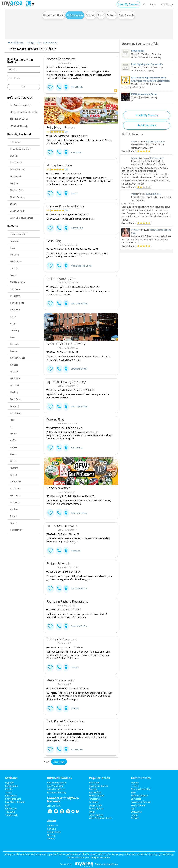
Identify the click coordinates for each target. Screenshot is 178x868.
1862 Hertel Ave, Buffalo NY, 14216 (65, 729)
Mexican (14, 255)
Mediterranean (18, 282)
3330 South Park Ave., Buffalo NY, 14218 (68, 136)
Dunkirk (14, 156)
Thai (12, 420)
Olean (13, 204)
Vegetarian (16, 413)
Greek (13, 461)
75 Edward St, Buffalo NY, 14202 (64, 610)
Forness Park (157, 158)
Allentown (15, 142)
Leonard (135, 158)
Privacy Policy (54, 832)
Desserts (15, 344)
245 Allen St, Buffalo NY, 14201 (63, 534)
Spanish (14, 468)
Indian (13, 447)
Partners (52, 829)
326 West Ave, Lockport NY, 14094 (65, 647)
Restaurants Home (53, 15)
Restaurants (50, 43)
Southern (15, 378)
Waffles (14, 509)
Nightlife (10, 783)
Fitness (135, 786)
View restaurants (19, 234)
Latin (13, 427)
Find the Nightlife (21, 105)
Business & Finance (141, 802)
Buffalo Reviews (132, 134)
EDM (133, 792)
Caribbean (15, 482)
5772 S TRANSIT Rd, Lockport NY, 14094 (67, 688)
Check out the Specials (23, 112)
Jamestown (16, 176)
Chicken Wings (18, 358)
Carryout (15, 268)
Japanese (15, 406)
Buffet (13, 440)
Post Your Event (55, 786)
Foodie (134, 815)
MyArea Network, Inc (78, 858)
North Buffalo (17, 197)
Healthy (14, 392)
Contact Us (53, 826)
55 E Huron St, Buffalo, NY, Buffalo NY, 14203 (70, 390)
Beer (12, 337)
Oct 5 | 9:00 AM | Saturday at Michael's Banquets (147, 82)
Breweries (136, 799)
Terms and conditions (106, 864)
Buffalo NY (16, 43)
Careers (51, 838)
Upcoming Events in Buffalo (140, 44)
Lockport (15, 183)
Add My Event (147, 125)
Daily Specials (126, 15)
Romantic (15, 502)
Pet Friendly (16, 530)
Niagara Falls (17, 190)
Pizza (101, 15)
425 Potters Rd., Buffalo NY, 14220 (65, 428)
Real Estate (11, 809)
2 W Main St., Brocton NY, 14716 (64, 174)
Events (9, 789)
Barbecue (15, 310)
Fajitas (13, 475)
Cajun (13, 454)
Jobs (7, 805)
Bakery (14, 351)
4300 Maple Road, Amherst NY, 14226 (66, 67)
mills (133, 194)
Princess (135, 230)
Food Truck (16, 399)
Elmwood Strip (18, 170)
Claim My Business (128, 4)
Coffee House (17, 303)
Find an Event (19, 119)
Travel (8, 792)
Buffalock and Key (155, 141)
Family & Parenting (141, 789)
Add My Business (146, 115)
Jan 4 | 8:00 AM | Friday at (147, 97)
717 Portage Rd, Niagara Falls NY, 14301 (67, 215)
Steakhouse (16, 261)
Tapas (13, 523)
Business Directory (57, 792)
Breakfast (15, 296)
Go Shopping (19, 126)
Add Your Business (57, 783)
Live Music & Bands (15, 802)
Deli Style (15, 385)
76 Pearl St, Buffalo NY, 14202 (62, 352)
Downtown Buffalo (20, 149)
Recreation (11, 795)
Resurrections (153, 194)
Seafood (91, 15)
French (14, 434)
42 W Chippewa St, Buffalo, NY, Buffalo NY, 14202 (72, 249)
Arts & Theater (138, 805)
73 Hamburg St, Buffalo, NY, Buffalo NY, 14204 (71, 496)
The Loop (10, 812)
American (15, 289)
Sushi (13, 275)
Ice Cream (15, 489)
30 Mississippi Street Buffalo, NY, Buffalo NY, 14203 (73, 287)
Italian (13, 317)
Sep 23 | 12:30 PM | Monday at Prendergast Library (147, 67)
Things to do (33, 43)
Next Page (59, 762)
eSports (135, 783)
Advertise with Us (56, 789)
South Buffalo (17, 211)
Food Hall (15, 495)
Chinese (14, 365)
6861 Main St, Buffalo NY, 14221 (63, 572)
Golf (133, 809)
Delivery (111, 15)
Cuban (13, 516)
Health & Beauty (139, 795)
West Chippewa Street (21, 218)
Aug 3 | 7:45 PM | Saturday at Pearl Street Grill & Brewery (147, 54)
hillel (133, 141)
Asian (13, 323)
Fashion (135, 818)
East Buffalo (16, 163)
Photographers (13, 799)
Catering (14, 330)
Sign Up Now (54, 806)
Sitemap (51, 835)
